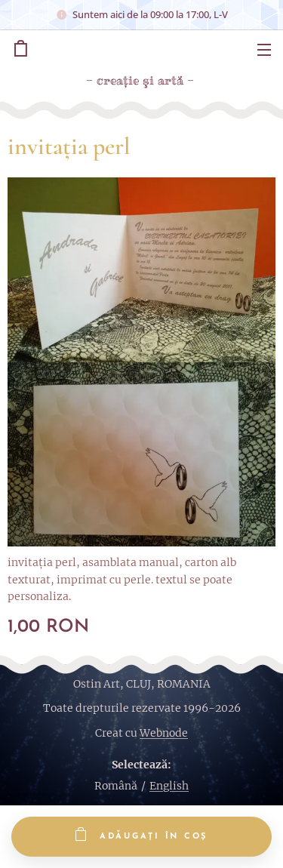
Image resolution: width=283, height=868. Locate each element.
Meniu (264, 50)
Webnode (164, 733)
